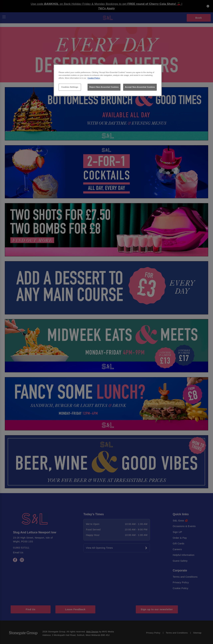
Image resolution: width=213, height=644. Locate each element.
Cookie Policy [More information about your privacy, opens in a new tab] (94, 78)
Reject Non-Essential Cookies (104, 87)
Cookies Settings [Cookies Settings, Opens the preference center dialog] (70, 87)
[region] (108, 80)
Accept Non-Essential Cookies (140, 87)
